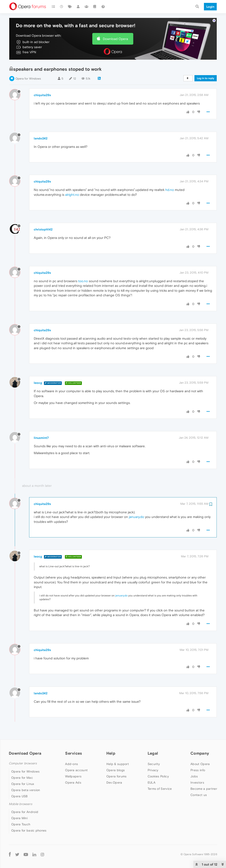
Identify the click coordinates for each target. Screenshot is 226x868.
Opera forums (117, 776)
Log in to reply (206, 78)
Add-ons (72, 764)
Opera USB (20, 796)
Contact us (199, 795)
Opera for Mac (22, 778)
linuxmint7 (41, 438)
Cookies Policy (158, 776)
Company (200, 753)
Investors (197, 782)
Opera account (76, 770)
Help (111, 753)
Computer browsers (23, 763)
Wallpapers (73, 776)
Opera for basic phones (29, 830)
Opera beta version (26, 790)
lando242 (41, 138)
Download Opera (115, 39)
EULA (152, 782)
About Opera (200, 764)
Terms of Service (160, 789)
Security (154, 764)
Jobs (194, 776)
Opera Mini (19, 818)
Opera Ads (73, 782)
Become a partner (204, 789)
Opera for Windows (28, 79)
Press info (198, 770)
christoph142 (43, 229)
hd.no (170, 190)
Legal (153, 753)
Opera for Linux (23, 784)
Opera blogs (116, 770)
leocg (38, 383)
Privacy (153, 770)
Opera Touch (21, 824)
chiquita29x (42, 95)
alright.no (72, 195)
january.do (137, 517)
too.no (83, 281)
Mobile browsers (21, 804)
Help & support (118, 764)
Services (73, 753)
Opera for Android (25, 812)
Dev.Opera (114, 782)
